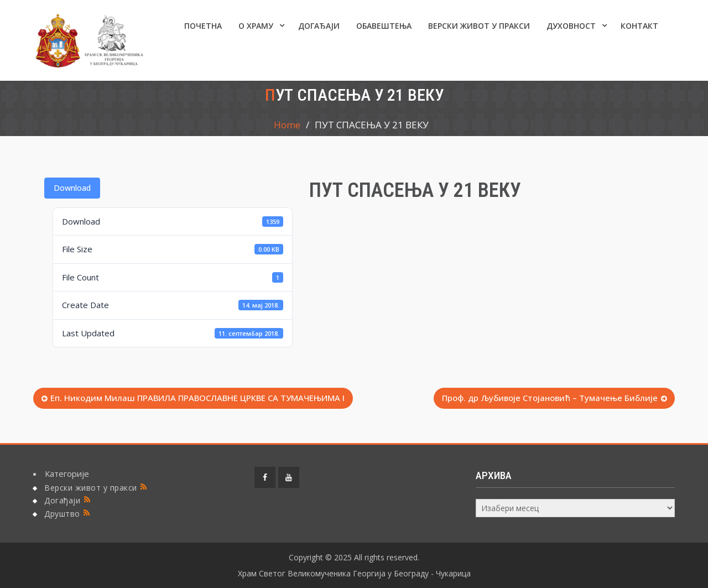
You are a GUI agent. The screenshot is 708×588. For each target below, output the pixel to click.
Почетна (203, 26)
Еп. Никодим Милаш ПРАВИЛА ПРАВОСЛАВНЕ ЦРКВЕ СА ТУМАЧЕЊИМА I (197, 398)
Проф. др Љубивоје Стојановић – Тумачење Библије (550, 398)
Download (72, 188)
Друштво (62, 514)
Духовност (571, 26)
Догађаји (319, 26)
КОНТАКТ (639, 26)
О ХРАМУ (256, 26)
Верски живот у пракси (479, 26)
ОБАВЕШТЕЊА (384, 26)
